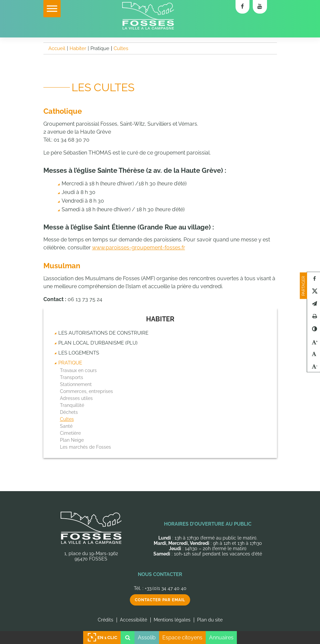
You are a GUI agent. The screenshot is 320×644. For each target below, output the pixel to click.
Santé (66, 426)
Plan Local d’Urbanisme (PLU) (98, 343)
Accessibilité (133, 620)
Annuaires (221, 638)
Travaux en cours (78, 370)
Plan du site (210, 620)
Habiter (160, 319)
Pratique (70, 363)
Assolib (147, 638)
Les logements (79, 353)
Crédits (106, 620)
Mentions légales (172, 620)
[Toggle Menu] (52, 8)
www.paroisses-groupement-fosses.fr (139, 248)
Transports (72, 377)
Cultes (67, 419)
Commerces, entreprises (86, 391)
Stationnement (76, 384)
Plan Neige (72, 440)
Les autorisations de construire (103, 333)
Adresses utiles (76, 398)
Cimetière (70, 433)
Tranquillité (72, 405)
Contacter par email (160, 600)
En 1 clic (102, 638)
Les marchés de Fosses (85, 447)
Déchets (69, 412)
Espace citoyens (182, 638)
